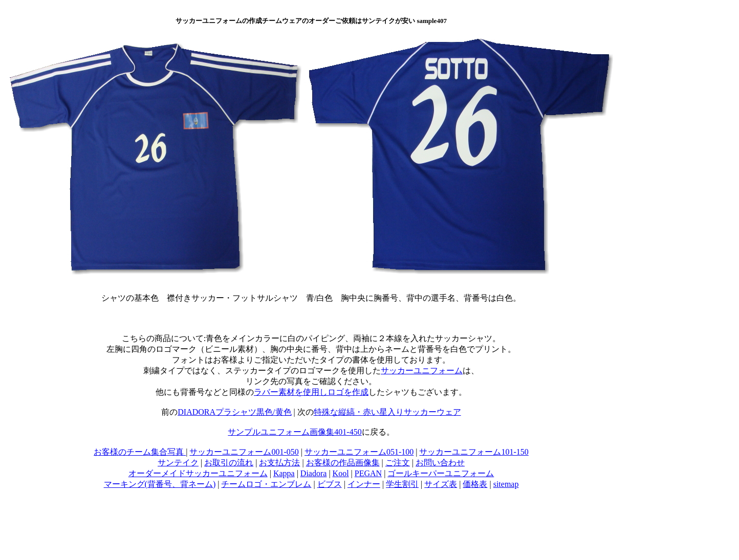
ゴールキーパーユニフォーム (441, 473)
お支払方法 (279, 463)
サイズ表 (441, 484)
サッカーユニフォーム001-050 (244, 452)
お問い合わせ (440, 463)
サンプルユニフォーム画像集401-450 (295, 432)
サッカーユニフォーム (422, 371)
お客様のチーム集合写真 (140, 452)
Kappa (284, 473)
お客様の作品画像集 (343, 463)
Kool (341, 473)
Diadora (314, 473)
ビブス (330, 484)
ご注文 (398, 463)
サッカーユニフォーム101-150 (474, 452)
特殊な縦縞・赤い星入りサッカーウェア (387, 412)
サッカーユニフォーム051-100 (359, 452)
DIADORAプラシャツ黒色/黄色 (234, 412)
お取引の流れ (229, 463)
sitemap (506, 484)
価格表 (475, 484)
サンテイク (178, 463)
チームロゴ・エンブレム (266, 484)
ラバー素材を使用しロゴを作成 (311, 392)
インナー (364, 484)
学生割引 (402, 484)
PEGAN (368, 473)
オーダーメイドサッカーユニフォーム (198, 473)
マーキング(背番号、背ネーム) (160, 484)
